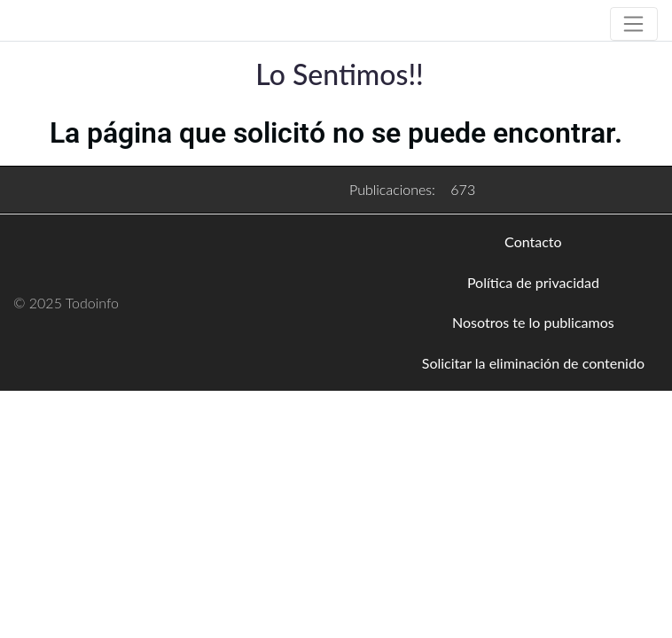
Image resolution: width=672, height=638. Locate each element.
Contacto (533, 241)
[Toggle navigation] (634, 24)
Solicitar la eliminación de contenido (533, 363)
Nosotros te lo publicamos (533, 322)
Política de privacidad (533, 282)
